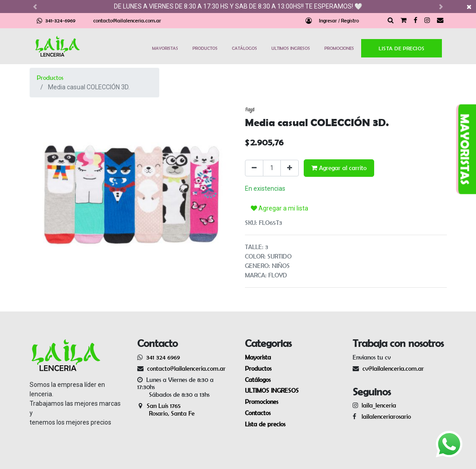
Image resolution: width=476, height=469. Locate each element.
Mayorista (258, 357)
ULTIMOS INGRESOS (291, 48)
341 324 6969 (163, 357)
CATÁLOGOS (245, 48)
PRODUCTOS (205, 48)
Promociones (262, 402)
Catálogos (258, 380)
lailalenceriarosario (384, 416)
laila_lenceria (379, 405)
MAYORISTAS (165, 48)
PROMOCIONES (339, 48)
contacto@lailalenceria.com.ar (127, 20)
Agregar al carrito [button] (339, 168)
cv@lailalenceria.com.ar (393, 368)
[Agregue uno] (290, 168)
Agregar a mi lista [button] (279, 208)
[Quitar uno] (254, 168)
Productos (50, 78)
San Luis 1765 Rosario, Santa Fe (166, 410)
